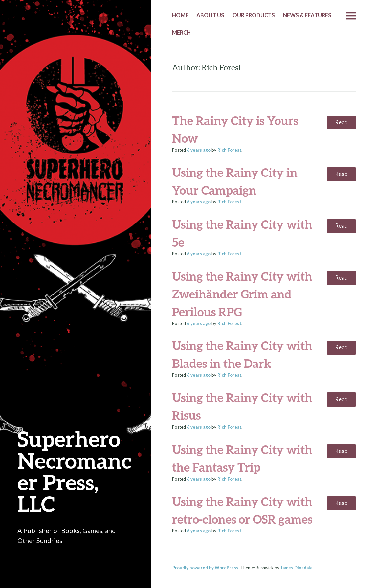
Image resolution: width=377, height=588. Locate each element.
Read (341, 122)
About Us (210, 15)
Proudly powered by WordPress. (206, 568)
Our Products (254, 15)
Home (180, 15)
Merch (181, 33)
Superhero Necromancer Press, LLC (74, 471)
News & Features (307, 15)
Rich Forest (229, 150)
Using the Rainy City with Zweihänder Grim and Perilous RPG (242, 294)
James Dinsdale (297, 568)
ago (199, 150)
